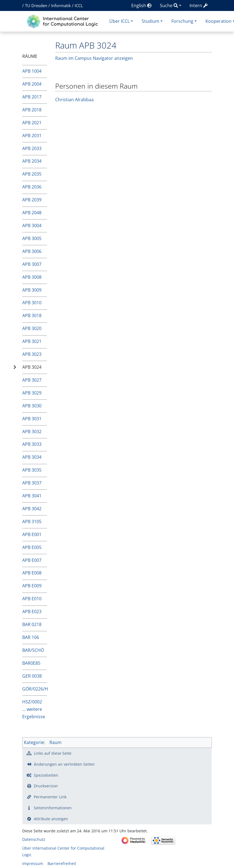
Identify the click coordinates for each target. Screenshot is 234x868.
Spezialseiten (46, 775)
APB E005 (32, 547)
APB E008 (32, 573)
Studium (151, 21)
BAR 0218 (32, 624)
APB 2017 (32, 97)
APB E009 (32, 586)
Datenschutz (34, 839)
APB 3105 (32, 522)
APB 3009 (32, 290)
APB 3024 (32, 367)
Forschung (182, 21)
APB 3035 (32, 470)
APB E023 (32, 611)
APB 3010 (32, 303)
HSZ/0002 (32, 702)
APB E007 (32, 560)
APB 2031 (32, 136)
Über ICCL (119, 21)
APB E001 (32, 534)
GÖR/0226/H (35, 689)
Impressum (33, 863)
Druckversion (46, 786)
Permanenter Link (50, 797)
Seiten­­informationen (53, 808)
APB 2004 (32, 84)
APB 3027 (32, 380)
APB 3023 (32, 354)
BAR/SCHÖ (33, 650)
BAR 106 (31, 637)
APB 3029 (32, 393)
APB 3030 (32, 406)
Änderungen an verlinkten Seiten (64, 764)
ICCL (79, 5)
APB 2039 (32, 200)
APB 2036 (32, 187)
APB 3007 (32, 264)
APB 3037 (32, 483)
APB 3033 (32, 444)
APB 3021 (32, 341)
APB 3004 (32, 226)
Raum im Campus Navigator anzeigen (94, 58)
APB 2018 (32, 110)
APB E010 (32, 599)
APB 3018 (32, 315)
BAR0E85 (31, 663)
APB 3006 (32, 251)
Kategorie (34, 742)
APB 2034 (32, 161)
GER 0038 (32, 676)
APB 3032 (32, 432)
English (141, 5)
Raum (55, 742)
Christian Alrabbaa (74, 100)
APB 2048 (32, 213)
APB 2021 (32, 123)
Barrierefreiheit (62, 863)
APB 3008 (32, 277)
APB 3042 (32, 509)
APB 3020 (32, 328)
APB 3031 (32, 419)
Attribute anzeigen (51, 819)
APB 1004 (32, 71)
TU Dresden (36, 5)
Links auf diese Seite (53, 753)
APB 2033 (32, 148)
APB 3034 (32, 457)
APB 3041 (32, 496)
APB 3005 (32, 238)
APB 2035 (32, 174)
